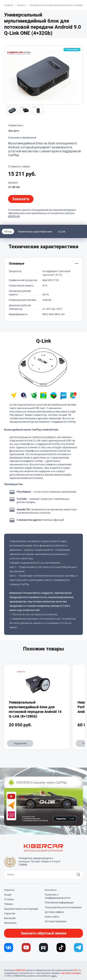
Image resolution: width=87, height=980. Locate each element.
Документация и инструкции (21, 909)
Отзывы (9, 899)
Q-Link (62, 232)
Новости (9, 890)
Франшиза (10, 923)
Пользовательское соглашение (63, 907)
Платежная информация (59, 903)
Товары (9, 904)
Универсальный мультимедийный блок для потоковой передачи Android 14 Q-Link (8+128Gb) (35, 709)
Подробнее (20, 743)
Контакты (51, 890)
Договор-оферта (54, 912)
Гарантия (10, 913)
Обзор (8, 232)
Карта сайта (52, 917)
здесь (54, 976)
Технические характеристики (35, 232)
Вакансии (10, 918)
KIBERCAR (14, 216)
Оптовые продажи (56, 921)
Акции (8, 895)
